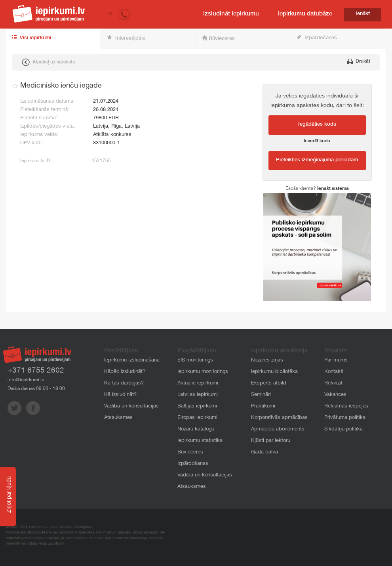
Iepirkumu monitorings (203, 372)
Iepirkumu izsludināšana (132, 360)
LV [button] (110, 14)
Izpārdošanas (317, 38)
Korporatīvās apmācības (279, 418)
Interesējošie (126, 38)
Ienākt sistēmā (333, 189)
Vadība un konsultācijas (131, 406)
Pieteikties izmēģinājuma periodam (317, 160)
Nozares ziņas (267, 360)
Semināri (261, 395)
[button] (124, 14)
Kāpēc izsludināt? (125, 372)
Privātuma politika (345, 418)
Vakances (335, 395)
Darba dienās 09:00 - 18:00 (36, 389)
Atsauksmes (118, 418)
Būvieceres (218, 38)
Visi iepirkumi (32, 38)
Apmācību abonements (278, 429)
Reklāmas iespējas (346, 406)
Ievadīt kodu (317, 141)
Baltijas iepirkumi (197, 406)
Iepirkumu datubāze (305, 14)
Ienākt (363, 14)
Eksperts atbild (269, 383)
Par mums (336, 360)
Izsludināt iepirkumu (231, 14)
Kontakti (334, 372)
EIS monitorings (195, 360)
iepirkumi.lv (49, 14)
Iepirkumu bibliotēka (274, 372)
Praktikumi (263, 406)
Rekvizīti (334, 383)
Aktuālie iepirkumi (198, 383)
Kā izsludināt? (120, 395)
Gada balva (265, 452)
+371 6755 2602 (36, 371)
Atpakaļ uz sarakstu (49, 62)
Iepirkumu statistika (200, 441)
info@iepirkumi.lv (26, 380)
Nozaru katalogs (196, 429)
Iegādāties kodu (317, 125)
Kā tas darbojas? (124, 383)
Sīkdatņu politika (343, 429)
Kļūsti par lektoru (271, 441)
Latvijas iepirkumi (198, 395)
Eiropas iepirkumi (197, 418)
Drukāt (359, 61)
